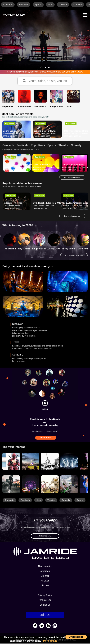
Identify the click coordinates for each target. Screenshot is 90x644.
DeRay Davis (54, 249)
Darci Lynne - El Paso (43, 165)
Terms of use (45, 601)
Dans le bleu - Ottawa (44, 132)
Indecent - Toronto (13, 204)
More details (50, 641)
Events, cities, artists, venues (45, 81)
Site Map (45, 577)
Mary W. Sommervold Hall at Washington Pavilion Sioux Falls (28, 168)
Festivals (24, 4)
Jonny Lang (9, 132)
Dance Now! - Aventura (73, 165)
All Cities (45, 581)
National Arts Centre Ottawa (45, 134)
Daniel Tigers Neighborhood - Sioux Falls (24, 165)
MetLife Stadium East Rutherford (77, 134)
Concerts (8, 4)
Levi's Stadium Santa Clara (43, 206)
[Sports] (31, 462)
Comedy (78, 4)
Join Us (45, 616)
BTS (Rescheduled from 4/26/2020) (50, 204)
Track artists (46, 438)
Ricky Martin (69, 249)
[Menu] (85, 15)
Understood (76, 637)
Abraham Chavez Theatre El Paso (46, 168)
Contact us (45, 606)
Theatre (63, 4)
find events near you (72, 178)
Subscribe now (45, 537)
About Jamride (45, 567)
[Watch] (45, 404)
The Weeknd (10, 249)
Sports (38, 4)
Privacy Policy (45, 596)
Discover (45, 586)
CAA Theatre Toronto (12, 206)
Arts (50, 4)
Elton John (83, 249)
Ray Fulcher (24, 249)
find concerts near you (74, 256)
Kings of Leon (39, 249)
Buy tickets (10, 124)
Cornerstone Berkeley (12, 134)
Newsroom (45, 572)
